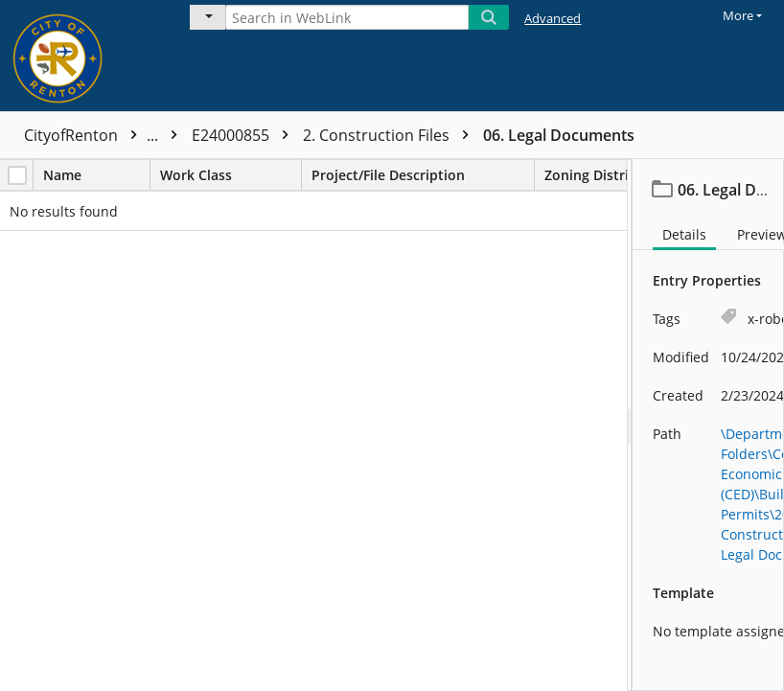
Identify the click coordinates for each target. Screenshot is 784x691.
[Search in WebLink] (347, 17)
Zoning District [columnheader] (608, 175)
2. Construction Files (391, 135)
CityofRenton (105, 135)
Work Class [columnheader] (231, 175)
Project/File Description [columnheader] (423, 175)
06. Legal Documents (559, 135)
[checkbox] (17, 175)
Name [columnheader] (96, 175)
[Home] (81, 56)
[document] (708, 425)
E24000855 (245, 135)
